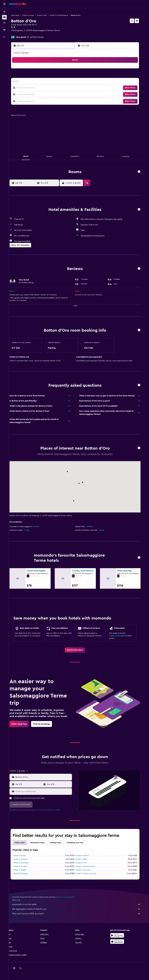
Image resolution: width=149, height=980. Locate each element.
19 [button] (46, 88)
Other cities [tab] (24, 843)
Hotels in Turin (85, 863)
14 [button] (58, 82)
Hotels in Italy (49, 15)
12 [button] (46, 82)
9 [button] (70, 76)
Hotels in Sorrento (87, 870)
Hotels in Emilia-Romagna (66, 15)
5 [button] (46, 76)
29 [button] (64, 94)
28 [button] (58, 94)
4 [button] (39, 76)
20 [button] (52, 88)
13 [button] (52, 82)
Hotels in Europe (35, 15)
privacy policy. (59, 810)
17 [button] (33, 88)
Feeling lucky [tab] (60, 843)
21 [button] (58, 88)
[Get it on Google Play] (121, 935)
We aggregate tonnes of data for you (80, 909)
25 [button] (39, 94)
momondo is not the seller (80, 904)
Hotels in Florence (25, 859)
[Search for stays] (4, 17)
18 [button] (39, 88)
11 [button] (39, 82)
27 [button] (52, 94)
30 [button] (70, 94)
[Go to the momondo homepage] (18, 4)
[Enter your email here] (47, 791)
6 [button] (52, 76)
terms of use (46, 810)
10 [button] (33, 82)
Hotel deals (22, 15)
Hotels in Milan (85, 859)
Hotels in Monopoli (25, 863)
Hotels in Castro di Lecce (90, 874)
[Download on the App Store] (121, 941)
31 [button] (33, 100)
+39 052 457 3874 (27, 33)
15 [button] (64, 82)
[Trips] (4, 30)
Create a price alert (121, 636)
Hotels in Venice (86, 856)
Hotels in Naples (24, 870)
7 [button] (58, 76)
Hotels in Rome (23, 856)
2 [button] (70, 70)
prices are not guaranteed (69, 897)
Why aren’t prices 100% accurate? (80, 914)
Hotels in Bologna (24, 874)
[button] (4, 4)
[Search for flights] (4, 12)
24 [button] (33, 94)
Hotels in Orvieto (24, 866)
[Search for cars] (4, 23)
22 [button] (64, 88)
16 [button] (70, 82)
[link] (79, 650)
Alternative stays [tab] (41, 843)
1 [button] (64, 70)
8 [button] (64, 76)
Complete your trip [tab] (79, 843)
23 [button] (70, 88)
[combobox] (47, 777)
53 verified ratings (43, 37)
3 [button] (33, 76)
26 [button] (46, 94)
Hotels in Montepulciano (90, 866)
